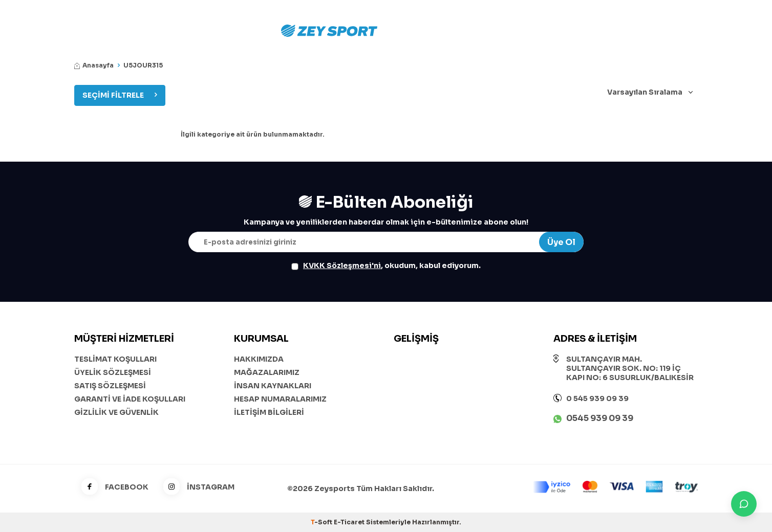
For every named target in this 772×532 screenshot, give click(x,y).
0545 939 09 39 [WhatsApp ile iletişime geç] (600, 418)
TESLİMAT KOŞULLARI (115, 359)
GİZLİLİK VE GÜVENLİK (116, 412)
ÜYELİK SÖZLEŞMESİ (113, 372)
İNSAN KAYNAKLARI (273, 386)
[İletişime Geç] (744, 504)
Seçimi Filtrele (120, 95)
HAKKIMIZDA (259, 359)
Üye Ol (561, 242)
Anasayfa (94, 65)
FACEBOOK (111, 487)
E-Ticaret (349, 522)
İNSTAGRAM (195, 487)
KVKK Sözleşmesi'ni (342, 265)
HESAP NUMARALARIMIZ (280, 399)
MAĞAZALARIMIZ (267, 372)
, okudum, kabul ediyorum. (386, 265)
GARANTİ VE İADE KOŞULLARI (130, 399)
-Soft (322, 522)
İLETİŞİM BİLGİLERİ (269, 412)
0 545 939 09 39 (597, 398)
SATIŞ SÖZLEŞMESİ (110, 386)
